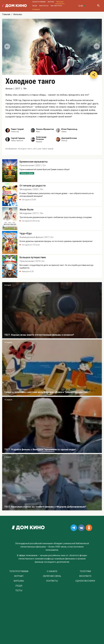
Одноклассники (85, 581)
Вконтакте (85, 576)
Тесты (19, 591)
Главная (6, 14)
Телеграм (85, 571)
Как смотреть (56, 6)
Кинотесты (44, 6)
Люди (35, 6)
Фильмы (60, 2)
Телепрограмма (39, 2)
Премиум (36, 10)
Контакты (52, 581)
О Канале (52, 571)
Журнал (51, 2)
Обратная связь (52, 576)
